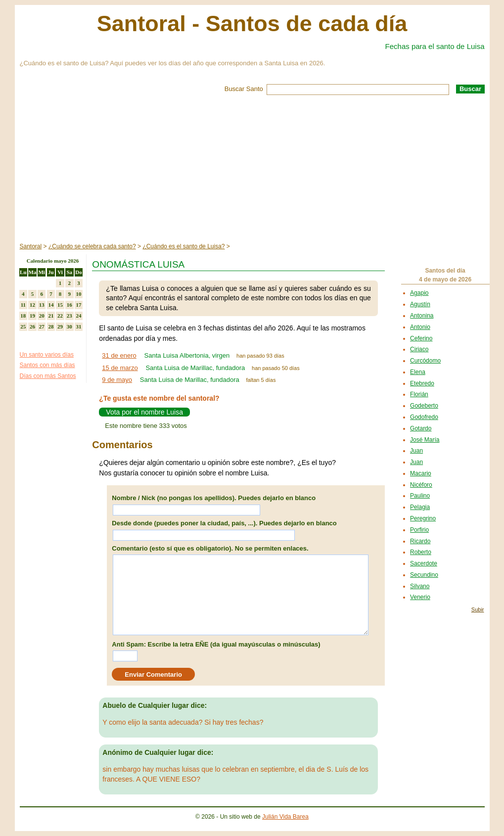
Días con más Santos (48, 376)
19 (32, 316)
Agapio (419, 293)
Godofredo (424, 417)
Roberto (421, 552)
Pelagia (420, 507)
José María (425, 440)
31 (78, 326)
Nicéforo (421, 485)
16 (69, 305)
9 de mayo (117, 380)
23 (69, 316)
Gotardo (421, 428)
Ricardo (420, 541)
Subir (478, 609)
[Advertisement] (252, 169)
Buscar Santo (244, 89)
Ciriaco (419, 349)
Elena (418, 372)
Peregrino (423, 518)
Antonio (420, 327)
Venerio (420, 597)
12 (32, 305)
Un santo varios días (47, 355)
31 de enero (119, 355)
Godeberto (424, 406)
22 (60, 316)
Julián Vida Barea (285, 817)
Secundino (424, 575)
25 (23, 326)
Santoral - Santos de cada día (252, 23)
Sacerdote (424, 563)
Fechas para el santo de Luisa (435, 46)
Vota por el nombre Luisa (144, 412)
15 (60, 305)
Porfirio (419, 530)
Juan (416, 451)
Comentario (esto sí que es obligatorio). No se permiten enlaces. (210, 548)
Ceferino (421, 338)
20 (42, 316)
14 (51, 305)
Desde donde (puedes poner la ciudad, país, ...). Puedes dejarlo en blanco (224, 523)
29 (60, 326)
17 (78, 305)
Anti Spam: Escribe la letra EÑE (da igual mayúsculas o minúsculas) (216, 644)
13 (42, 305)
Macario (421, 473)
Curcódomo (425, 361)
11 (23, 305)
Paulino (420, 496)
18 (23, 316)
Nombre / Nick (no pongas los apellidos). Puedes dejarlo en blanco (214, 498)
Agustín (420, 304)
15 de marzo (120, 368)
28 (51, 326)
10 (78, 294)
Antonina (422, 316)
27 (42, 326)
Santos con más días (47, 365)
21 (51, 316)
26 (32, 326)
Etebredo (422, 383)
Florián (419, 394)
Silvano (420, 586)
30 (69, 326)
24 (78, 316)
